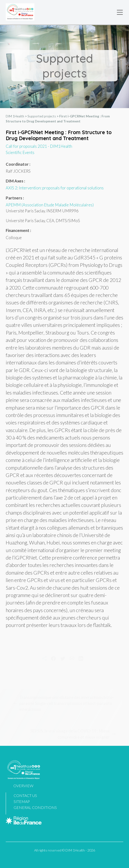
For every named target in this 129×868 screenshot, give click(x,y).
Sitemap (22, 801)
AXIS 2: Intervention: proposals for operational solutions (55, 188)
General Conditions (35, 807)
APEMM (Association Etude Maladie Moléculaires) (50, 205)
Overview (23, 786)
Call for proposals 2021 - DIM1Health (39, 146)
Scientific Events (20, 152)
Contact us (25, 795)
